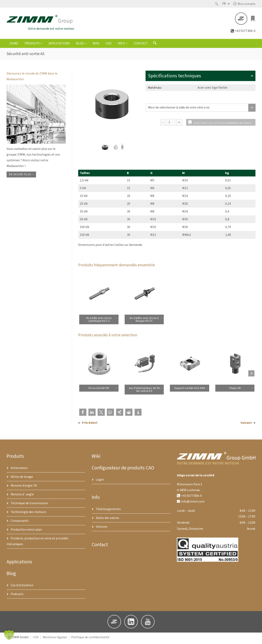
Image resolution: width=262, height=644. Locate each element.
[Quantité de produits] (171, 124)
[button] (244, 4)
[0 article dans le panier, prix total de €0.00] (253, 20)
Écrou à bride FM (99, 390)
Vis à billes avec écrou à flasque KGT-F (144, 321)
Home (14, 45)
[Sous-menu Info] (127, 45)
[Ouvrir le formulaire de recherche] (155, 46)
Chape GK (235, 390)
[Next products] (251, 375)
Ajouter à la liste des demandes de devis (222, 125)
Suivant (246, 425)
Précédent (90, 425)
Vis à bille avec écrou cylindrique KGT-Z (99, 321)
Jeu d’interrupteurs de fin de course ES (144, 391)
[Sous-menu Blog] (86, 45)
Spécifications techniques (200, 78)
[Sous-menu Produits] (41, 45)
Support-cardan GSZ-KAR (190, 390)
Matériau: (155, 89)
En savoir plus (20, 176)
